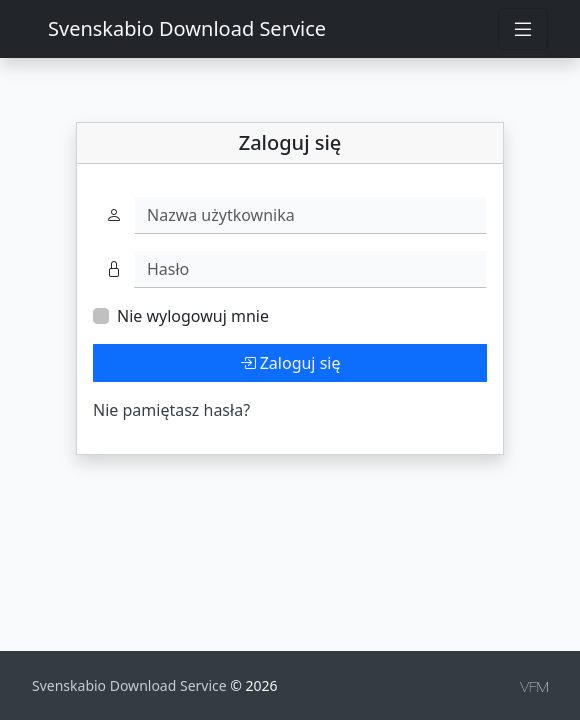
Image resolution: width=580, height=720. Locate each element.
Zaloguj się (290, 363)
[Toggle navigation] (523, 29)
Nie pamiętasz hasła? (171, 410)
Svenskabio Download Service (187, 28)
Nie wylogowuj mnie (193, 316)
